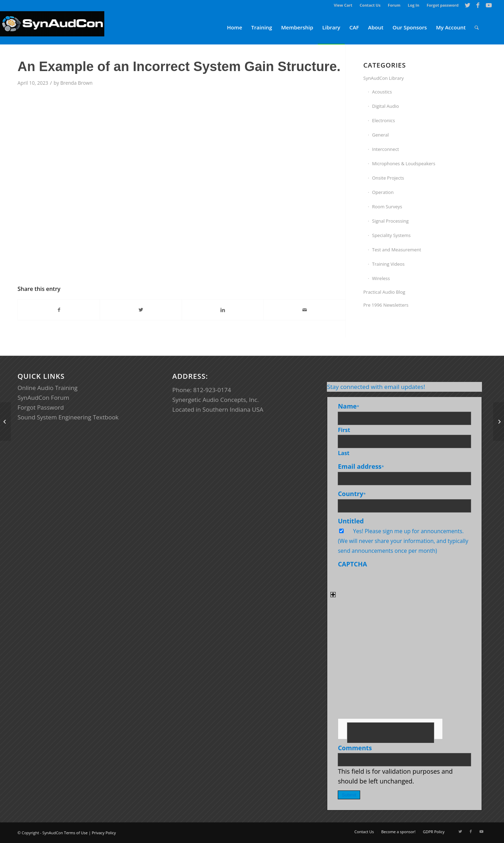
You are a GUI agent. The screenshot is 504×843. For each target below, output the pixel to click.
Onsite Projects (388, 178)
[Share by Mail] (305, 310)
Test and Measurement (397, 250)
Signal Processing (390, 221)
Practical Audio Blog (384, 292)
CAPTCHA (352, 564)
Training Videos (388, 264)
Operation (383, 192)
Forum (394, 5)
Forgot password (443, 5)
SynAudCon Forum (43, 398)
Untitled (351, 521)
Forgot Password (41, 407)
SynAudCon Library (384, 78)
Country (352, 494)
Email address (361, 466)
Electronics (383, 120)
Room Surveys (387, 207)
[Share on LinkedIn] (223, 310)
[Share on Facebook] (59, 310)
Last (344, 453)
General (380, 135)
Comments (355, 748)
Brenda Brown (76, 83)
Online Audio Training (48, 388)
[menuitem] (343, 5)
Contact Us (370, 5)
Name (348, 406)
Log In (414, 5)
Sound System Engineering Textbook (68, 417)
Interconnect (386, 149)
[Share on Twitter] (141, 310)
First (344, 430)
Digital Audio (386, 106)
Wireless (381, 278)
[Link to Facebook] (478, 5)
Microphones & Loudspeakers (404, 163)
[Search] (477, 27)
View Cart (343, 5)
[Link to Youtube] (489, 5)
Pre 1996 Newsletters (386, 305)
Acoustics (382, 92)
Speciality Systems (391, 235)
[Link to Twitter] (467, 5)
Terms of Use (76, 833)
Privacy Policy (104, 833)
